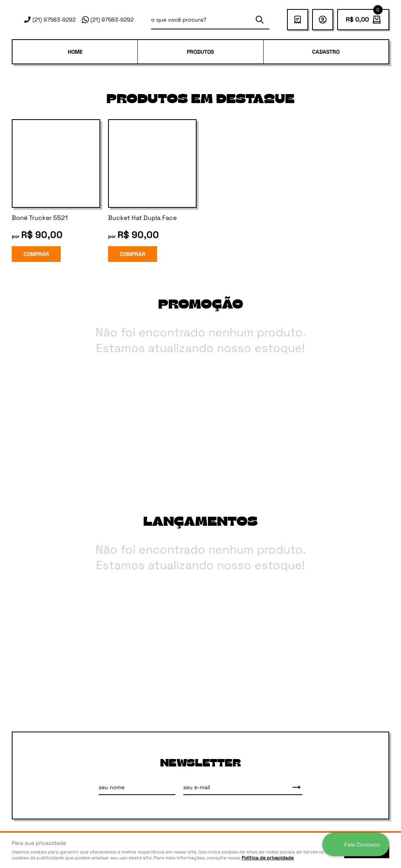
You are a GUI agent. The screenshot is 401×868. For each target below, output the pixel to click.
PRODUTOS (200, 52)
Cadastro (326, 52)
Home (75, 52)
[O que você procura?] (260, 20)
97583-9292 (54, 20)
